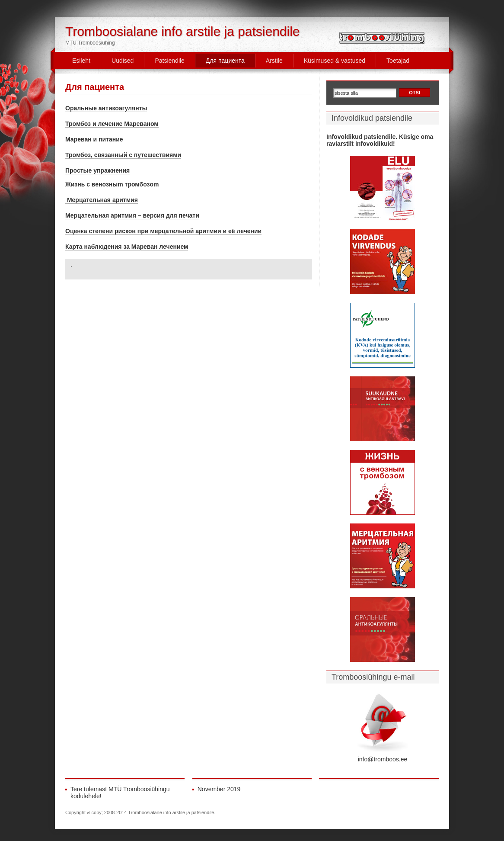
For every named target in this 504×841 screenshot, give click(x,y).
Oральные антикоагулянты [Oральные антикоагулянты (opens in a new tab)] (106, 108)
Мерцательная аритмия (102, 200)
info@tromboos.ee (383, 759)
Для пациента (225, 61)
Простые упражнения (97, 170)
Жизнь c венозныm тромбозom (112, 184)
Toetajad (398, 61)
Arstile (274, 61)
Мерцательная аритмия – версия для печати (132, 215)
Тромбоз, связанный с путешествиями (123, 155)
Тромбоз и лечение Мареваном (112, 124)
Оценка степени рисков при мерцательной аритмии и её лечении (163, 231)
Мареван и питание (94, 139)
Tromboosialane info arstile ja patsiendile (183, 31)
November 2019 (219, 789)
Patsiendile (170, 61)
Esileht (81, 61)
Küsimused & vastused (335, 61)
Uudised (123, 61)
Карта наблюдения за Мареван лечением (127, 247)
